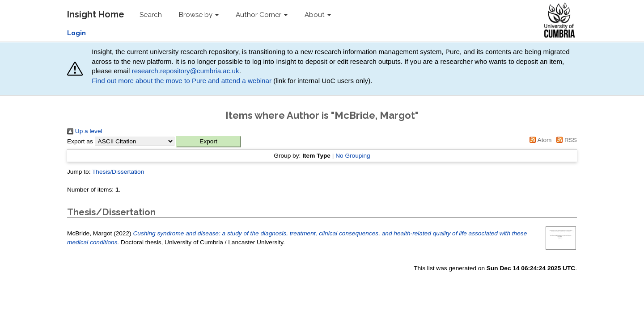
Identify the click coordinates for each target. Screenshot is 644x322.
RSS (565, 140)
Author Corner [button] (262, 15)
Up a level (85, 131)
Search (151, 15)
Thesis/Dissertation (118, 172)
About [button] (318, 15)
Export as (80, 141)
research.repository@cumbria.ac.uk (186, 71)
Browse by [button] (199, 15)
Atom (539, 140)
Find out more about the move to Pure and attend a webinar (182, 81)
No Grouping (353, 156)
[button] (209, 142)
